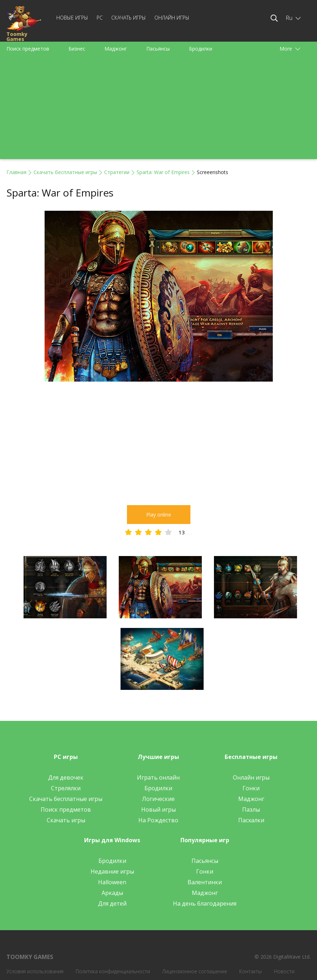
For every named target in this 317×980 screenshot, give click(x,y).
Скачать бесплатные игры (65, 172)
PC (100, 18)
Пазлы (251, 809)
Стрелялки (66, 788)
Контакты (250, 971)
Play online (159, 515)
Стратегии (117, 172)
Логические (158, 799)
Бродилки (201, 49)
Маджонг (116, 49)
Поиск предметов (28, 49)
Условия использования (35, 971)
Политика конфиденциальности (113, 971)
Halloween (112, 882)
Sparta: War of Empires (163, 172)
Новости (284, 971)
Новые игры (72, 18)
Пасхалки (251, 820)
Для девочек (66, 777)
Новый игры (158, 809)
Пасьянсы (158, 49)
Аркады (112, 893)
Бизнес (77, 49)
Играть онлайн (158, 777)
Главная (16, 172)
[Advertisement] (158, 109)
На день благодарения (205, 903)
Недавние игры (112, 871)
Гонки (251, 788)
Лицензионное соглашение (195, 971)
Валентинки (205, 882)
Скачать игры (129, 18)
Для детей (112, 903)
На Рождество (158, 820)
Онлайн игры (172, 18)
